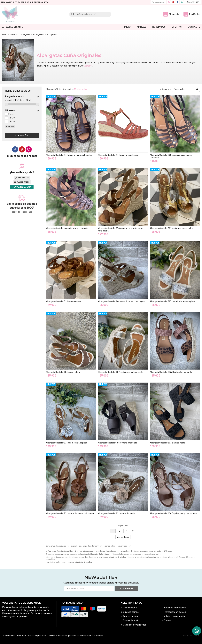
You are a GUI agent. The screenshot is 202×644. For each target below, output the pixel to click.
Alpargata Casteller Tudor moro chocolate (117, 443)
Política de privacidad (37, 636)
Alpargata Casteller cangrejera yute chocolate (67, 228)
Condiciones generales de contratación (74, 636)
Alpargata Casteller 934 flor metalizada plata (66, 443)
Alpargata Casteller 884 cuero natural (63, 372)
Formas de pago (131, 616)
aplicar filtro (23, 135)
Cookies (51, 636)
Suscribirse (126, 588)
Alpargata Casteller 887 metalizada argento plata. (173, 301)
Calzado (182, 557)
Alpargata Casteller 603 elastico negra (167, 443)
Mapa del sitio (9, 636)
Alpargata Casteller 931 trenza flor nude (116, 513)
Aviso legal (21, 636)
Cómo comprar (130, 608)
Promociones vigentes (175, 612)
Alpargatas (151, 557)
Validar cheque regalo (174, 616)
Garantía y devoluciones (135, 625)
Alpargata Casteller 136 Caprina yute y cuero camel (174, 513)
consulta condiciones (22, 212)
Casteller (88, 66)
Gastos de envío (131, 620)
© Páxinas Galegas (190, 636)
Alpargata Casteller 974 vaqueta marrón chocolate (69, 155)
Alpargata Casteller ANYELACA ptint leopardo (171, 372)
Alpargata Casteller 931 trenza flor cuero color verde (70, 513)
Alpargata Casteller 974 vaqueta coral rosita (118, 155)
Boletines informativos (175, 608)
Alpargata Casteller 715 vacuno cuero (63, 301)
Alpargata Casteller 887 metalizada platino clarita (121, 372)
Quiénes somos (131, 612)
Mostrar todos (80, 89)
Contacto (168, 620)
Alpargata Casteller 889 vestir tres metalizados (172, 228)
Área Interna (98, 636)
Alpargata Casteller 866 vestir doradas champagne (121, 301)
